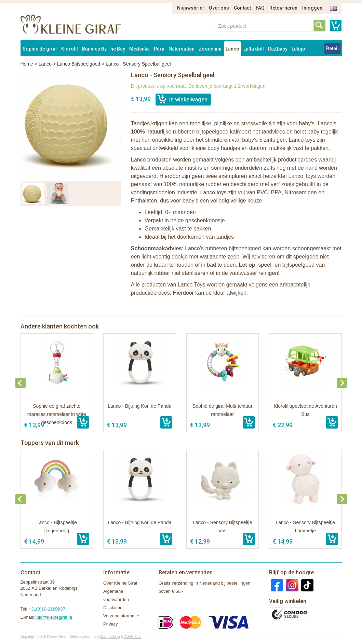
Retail (332, 48)
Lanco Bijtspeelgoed (79, 64)
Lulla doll (254, 49)
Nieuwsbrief (191, 8)
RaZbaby (278, 49)
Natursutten (182, 49)
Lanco (232, 49)
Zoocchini (210, 49)
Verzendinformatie (121, 616)
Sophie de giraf (40, 49)
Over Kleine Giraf (120, 583)
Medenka (139, 49)
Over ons (219, 8)
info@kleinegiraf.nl (54, 617)
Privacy (111, 624)
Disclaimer (114, 608)
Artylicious (133, 636)
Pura (159, 49)
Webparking (110, 636)
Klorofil (70, 49)
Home (27, 64)
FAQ (260, 8)
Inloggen (312, 8)
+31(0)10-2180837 (47, 609)
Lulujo (298, 49)
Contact (242, 8)
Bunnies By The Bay (104, 49)
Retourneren (283, 8)
